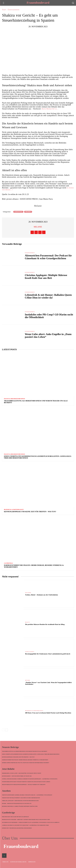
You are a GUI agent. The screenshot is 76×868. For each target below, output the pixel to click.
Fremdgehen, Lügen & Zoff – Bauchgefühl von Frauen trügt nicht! (22, 773)
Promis (28, 212)
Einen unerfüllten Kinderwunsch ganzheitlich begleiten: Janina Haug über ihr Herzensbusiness (31, 754)
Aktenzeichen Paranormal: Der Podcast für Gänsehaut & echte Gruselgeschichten (48, 257)
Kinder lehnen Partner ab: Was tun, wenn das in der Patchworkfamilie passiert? (26, 763)
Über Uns (10, 838)
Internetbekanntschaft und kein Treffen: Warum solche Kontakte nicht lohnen (26, 782)
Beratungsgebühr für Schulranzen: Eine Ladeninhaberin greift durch (48, 654)
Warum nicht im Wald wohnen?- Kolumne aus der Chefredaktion (21, 798)
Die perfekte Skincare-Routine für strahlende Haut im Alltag (45, 624)
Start (4, 10)
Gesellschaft (30, 652)
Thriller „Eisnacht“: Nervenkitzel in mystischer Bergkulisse (20, 801)
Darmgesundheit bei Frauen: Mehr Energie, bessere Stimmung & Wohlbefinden (25, 760)
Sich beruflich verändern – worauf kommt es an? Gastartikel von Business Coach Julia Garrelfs (31, 822)
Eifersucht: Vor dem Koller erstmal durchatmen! (17, 828)
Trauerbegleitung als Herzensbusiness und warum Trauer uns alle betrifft (25, 751)
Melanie (38, 206)
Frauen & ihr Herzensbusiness (14, 399)
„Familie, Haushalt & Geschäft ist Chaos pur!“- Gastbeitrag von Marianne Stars (25, 825)
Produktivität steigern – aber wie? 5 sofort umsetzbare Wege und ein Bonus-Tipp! (26, 820)
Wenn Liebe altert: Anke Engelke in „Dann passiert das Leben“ (48, 336)
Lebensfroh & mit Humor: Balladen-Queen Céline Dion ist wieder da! (48, 296)
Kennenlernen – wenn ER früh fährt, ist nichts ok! (17, 776)
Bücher (28, 680)
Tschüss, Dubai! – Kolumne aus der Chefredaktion (42, 595)
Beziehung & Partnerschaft (14, 510)
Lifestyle (18, 212)
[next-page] (7, 730)
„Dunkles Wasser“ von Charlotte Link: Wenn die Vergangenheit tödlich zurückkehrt (48, 683)
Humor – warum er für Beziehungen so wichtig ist (17, 803)
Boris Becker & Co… (50, 109)
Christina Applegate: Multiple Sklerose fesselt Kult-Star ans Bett (46, 277)
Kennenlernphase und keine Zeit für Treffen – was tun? (30, 512)
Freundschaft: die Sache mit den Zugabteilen (15, 817)
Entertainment (14, 10)
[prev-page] (3, 730)
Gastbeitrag (8, 563)
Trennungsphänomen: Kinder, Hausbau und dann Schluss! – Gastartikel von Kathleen (27, 795)
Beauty (27, 622)
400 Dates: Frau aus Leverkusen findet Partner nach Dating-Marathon (48, 713)
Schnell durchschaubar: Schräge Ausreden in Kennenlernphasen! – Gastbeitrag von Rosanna (30, 779)
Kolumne (28, 593)
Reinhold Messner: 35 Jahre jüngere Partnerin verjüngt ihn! (20, 806)
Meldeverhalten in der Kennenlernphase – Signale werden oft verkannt (24, 785)
